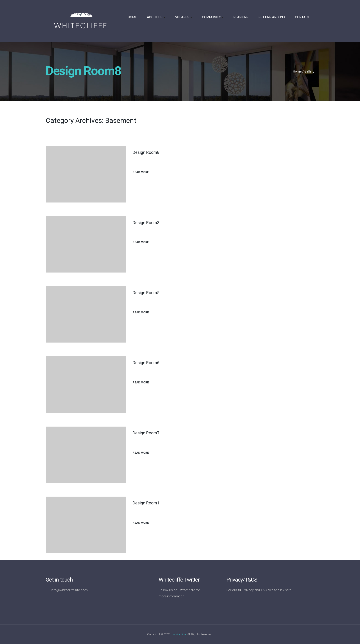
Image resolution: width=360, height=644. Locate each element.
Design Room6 (146, 363)
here (192, 590)
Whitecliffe (179, 634)
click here (284, 590)
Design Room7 (146, 433)
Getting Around (272, 17)
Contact (302, 17)
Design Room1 (146, 503)
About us (156, 17)
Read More (143, 172)
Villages (184, 17)
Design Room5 (146, 293)
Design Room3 (146, 223)
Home (132, 17)
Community (213, 17)
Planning (241, 17)
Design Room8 (146, 152)
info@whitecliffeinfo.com (69, 590)
